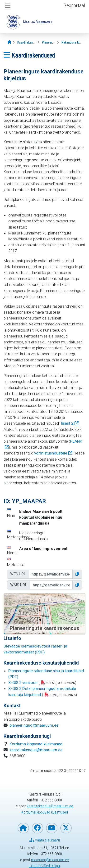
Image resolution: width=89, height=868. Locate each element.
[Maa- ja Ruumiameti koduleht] (23, 828)
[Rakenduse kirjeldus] (75, 43)
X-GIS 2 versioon (23, 683)
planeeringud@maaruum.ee (34, 725)
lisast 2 (67, 423)
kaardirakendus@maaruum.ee (36, 750)
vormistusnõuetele (51, 453)
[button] (77, 574)
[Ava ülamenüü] (8, 6)
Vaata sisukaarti (45, 840)
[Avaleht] (9, 42)
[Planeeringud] (51, 43)
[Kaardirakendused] (29, 43)
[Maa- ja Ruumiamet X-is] (66, 828)
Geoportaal (74, 5)
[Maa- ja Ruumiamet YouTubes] (52, 828)
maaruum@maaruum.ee (50, 860)
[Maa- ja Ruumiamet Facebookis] (37, 828)
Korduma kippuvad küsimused (36, 744)
